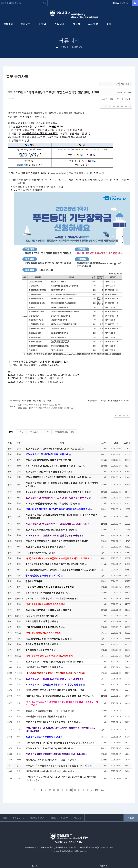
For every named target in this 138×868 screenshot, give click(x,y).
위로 (131, 818)
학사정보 (25, 24)
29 (58, 790)
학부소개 (8, 24)
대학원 (42, 24)
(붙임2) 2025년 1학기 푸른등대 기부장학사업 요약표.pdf (39, 405)
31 (66, 790)
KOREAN (115, 3)
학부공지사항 (77, 47)
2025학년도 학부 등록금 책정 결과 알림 (43, 667)
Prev (35, 790)
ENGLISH (126, 3)
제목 (62, 443)
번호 (9, 443)
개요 (5, 818)
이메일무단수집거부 (60, 818)
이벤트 (110, 24)
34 (79, 790)
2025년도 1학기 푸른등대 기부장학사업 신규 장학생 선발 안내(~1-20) (56, 92)
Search (118, 84)
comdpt (11, 99)
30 (62, 790)
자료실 (76, 24)
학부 (21, 432)
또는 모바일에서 (68, 173)
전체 (11, 432)
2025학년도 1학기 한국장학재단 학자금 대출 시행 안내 (50, 760)
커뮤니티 (59, 24)
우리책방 (93, 24)
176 (96, 790)
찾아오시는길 (18, 818)
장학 (46, 432)
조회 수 (127, 443)
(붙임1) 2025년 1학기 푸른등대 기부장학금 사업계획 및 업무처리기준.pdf (45, 408)
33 (75, 790)
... (45, 790)
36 (87, 790)
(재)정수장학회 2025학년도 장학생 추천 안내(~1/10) (49, 771)
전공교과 (34, 432)
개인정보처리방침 (38, 818)
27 (50, 790)
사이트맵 (78, 818)
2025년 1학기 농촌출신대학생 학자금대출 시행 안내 (49, 711)
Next (103, 790)
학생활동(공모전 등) (64, 432)
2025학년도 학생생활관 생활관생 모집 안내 (45, 716)
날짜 (116, 443)
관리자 (104, 454)
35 (83, 790)
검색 (45, 3)
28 (54, 790)
